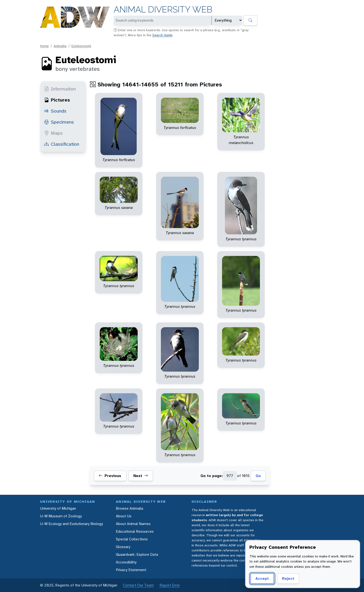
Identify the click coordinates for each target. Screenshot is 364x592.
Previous (110, 476)
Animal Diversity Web (163, 9)
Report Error (170, 585)
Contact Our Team (138, 585)
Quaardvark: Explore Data (137, 554)
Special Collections (132, 539)
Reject (288, 578)
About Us (124, 516)
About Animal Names (133, 524)
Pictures (57, 100)
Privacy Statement (131, 570)
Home (44, 46)
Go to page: (212, 476)
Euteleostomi (81, 46)
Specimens (59, 122)
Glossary (123, 547)
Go (258, 476)
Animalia (60, 46)
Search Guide (162, 35)
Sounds (55, 111)
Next (141, 476)
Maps (53, 133)
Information (60, 89)
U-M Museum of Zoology (61, 516)
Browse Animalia (129, 508)
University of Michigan (58, 508)
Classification (62, 144)
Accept (262, 578)
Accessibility (126, 562)
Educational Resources (135, 531)
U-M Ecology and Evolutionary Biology (71, 524)
